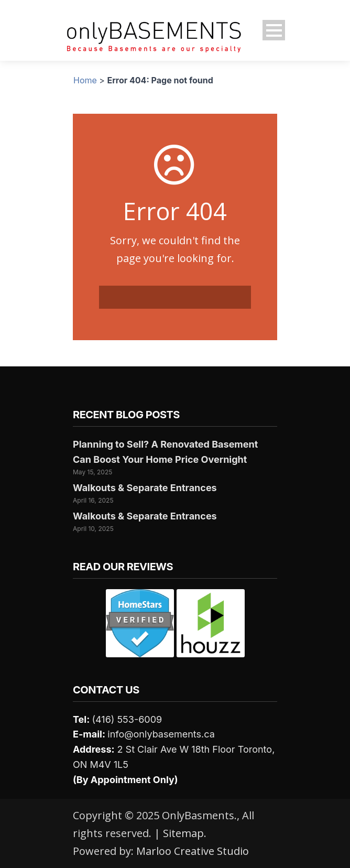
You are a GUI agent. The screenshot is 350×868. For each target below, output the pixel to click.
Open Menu (274, 30)
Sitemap (183, 833)
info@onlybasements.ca (161, 734)
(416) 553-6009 (127, 719)
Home (85, 80)
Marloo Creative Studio (193, 851)
